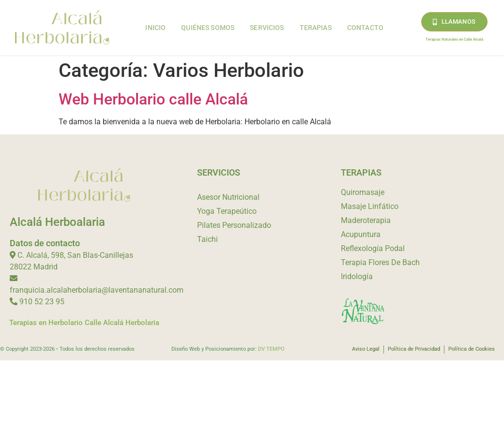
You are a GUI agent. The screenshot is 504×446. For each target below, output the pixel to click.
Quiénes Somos (208, 28)
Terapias (316, 28)
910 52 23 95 (42, 302)
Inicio (155, 28)
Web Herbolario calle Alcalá (153, 99)
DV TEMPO (271, 349)
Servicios (267, 28)
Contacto (365, 28)
